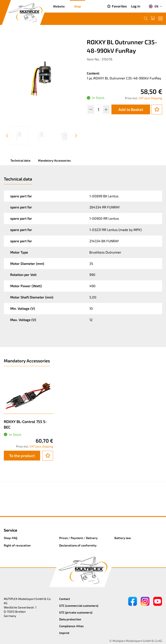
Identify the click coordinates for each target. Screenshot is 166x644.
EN (153, 6)
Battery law (123, 538)
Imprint (64, 633)
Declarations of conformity (78, 545)
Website (59, 6)
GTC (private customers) (76, 612)
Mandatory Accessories (54, 160)
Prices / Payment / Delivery (78, 538)
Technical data (20, 160)
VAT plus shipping (41, 446)
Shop (77, 6)
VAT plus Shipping (150, 98)
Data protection (70, 619)
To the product (22, 456)
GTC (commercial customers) (79, 606)
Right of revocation (17, 545)
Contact (65, 599)
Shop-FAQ (11, 538)
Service (11, 530)
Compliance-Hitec (72, 626)
